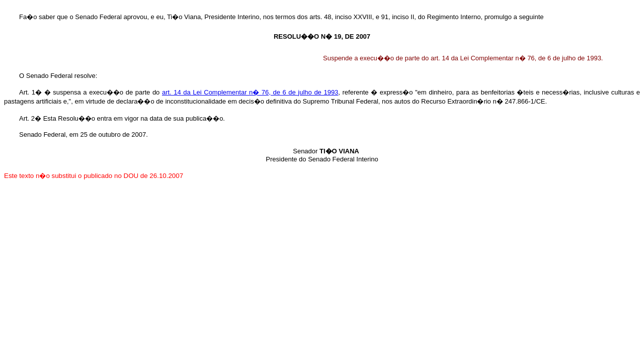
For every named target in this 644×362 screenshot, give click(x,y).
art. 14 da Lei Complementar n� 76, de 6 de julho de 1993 (250, 92)
